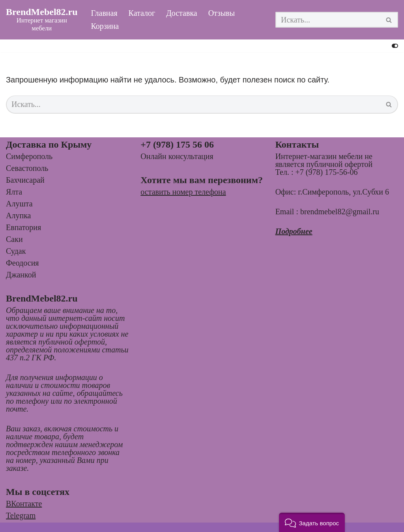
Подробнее (294, 231)
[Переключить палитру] (395, 46)
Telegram (21, 515)
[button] (312, 522)
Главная (104, 13)
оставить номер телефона (183, 192)
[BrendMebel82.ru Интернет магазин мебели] (42, 20)
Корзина (105, 26)
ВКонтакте (24, 504)
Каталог (142, 13)
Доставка (182, 13)
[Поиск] (328, 20)
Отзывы (222, 13)
